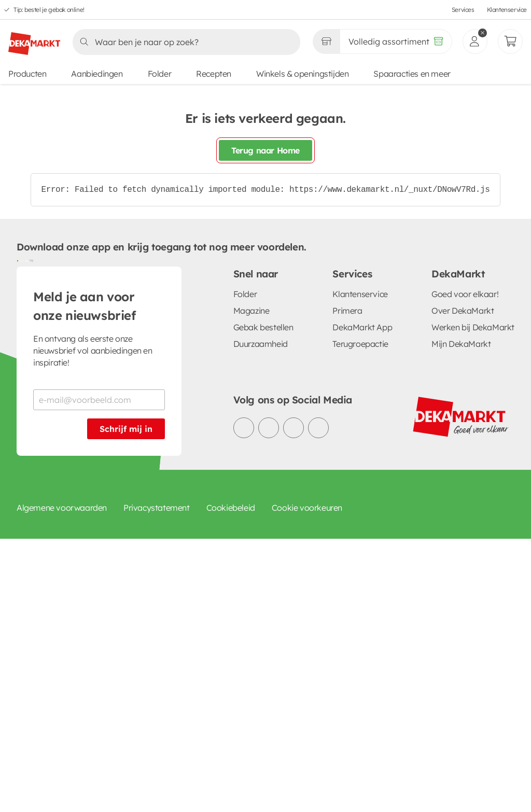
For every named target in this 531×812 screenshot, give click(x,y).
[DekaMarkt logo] (34, 39)
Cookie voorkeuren (307, 508)
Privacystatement (157, 508)
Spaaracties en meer (412, 74)
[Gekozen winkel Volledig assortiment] (326, 41)
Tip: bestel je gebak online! (49, 10)
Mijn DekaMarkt (461, 344)
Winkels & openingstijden (302, 74)
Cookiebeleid (231, 508)
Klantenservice (507, 10)
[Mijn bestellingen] (510, 41)
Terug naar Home (265, 150)
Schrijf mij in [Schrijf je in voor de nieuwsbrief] (126, 429)
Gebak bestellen (263, 327)
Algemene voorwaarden (62, 508)
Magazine (251, 311)
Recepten (214, 74)
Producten (27, 74)
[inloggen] (475, 41)
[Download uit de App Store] (29, 260)
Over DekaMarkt (463, 311)
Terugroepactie (360, 344)
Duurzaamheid (261, 344)
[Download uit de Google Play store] (21, 260)
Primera (347, 311)
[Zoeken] (183, 42)
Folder (160, 74)
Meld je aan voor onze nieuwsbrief (85, 306)
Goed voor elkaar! (465, 294)
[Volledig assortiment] (396, 41)
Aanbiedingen (97, 74)
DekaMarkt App (362, 327)
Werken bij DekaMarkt (473, 327)
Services (463, 10)
